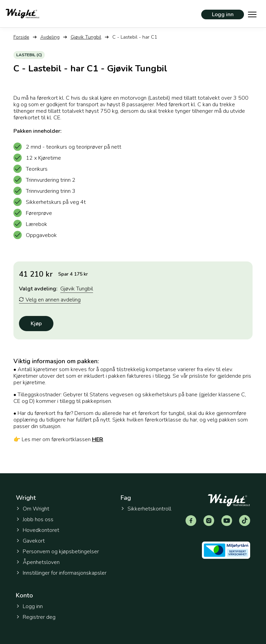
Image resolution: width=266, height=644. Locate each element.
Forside (21, 37)
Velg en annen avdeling (50, 300)
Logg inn (223, 14)
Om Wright (33, 509)
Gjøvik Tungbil (86, 37)
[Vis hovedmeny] (252, 14)
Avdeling (50, 37)
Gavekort (30, 541)
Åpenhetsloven (38, 562)
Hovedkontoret (38, 530)
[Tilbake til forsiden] (22, 14)
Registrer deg (36, 617)
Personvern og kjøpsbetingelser (57, 552)
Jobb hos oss (35, 519)
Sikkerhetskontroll (146, 509)
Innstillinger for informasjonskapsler (61, 573)
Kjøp (36, 324)
